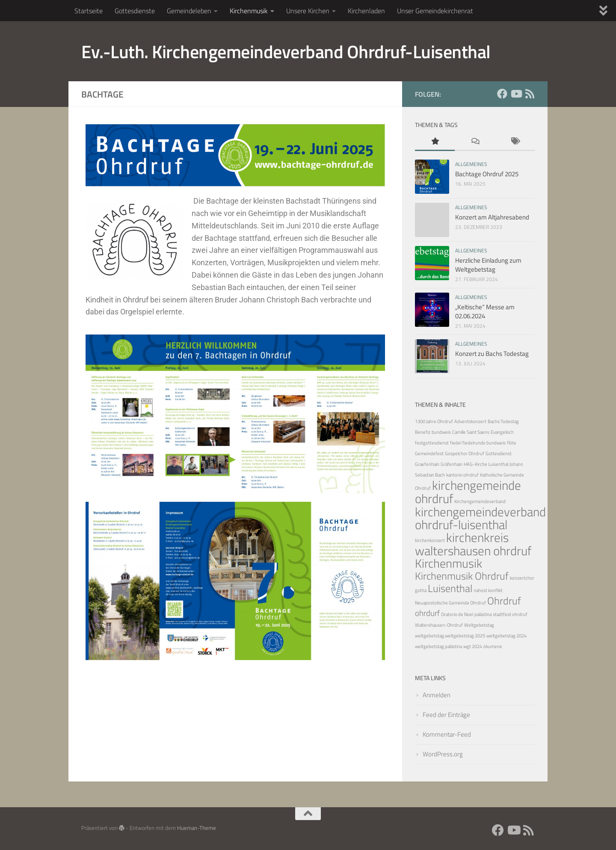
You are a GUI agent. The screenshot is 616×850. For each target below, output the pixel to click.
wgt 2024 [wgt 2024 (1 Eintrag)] (473, 646)
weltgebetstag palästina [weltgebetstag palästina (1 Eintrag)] (438, 646)
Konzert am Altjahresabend (492, 217)
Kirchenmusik (249, 11)
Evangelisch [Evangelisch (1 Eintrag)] (502, 432)
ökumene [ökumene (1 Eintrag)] (493, 646)
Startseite (89, 11)
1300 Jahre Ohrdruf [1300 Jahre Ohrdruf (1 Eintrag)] (434, 421)
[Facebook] (502, 94)
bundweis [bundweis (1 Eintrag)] (441, 432)
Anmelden (437, 695)
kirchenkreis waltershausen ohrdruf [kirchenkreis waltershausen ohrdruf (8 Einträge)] (473, 544)
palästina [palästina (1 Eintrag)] (483, 614)
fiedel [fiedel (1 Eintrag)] (456, 443)
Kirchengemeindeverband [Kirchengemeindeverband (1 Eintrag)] (480, 501)
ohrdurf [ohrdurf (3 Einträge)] (427, 613)
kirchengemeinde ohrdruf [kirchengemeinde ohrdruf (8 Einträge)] (468, 492)
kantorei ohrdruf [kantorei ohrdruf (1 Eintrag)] (462, 475)
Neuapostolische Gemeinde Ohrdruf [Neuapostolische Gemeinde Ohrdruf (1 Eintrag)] (450, 603)
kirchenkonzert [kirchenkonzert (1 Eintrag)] (430, 540)
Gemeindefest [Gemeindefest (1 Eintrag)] (429, 453)
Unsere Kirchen (308, 11)
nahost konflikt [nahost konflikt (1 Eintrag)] (488, 590)
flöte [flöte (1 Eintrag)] (512, 443)
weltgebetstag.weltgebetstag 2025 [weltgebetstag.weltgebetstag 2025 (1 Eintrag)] (450, 636)
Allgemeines (471, 164)
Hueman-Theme (197, 828)
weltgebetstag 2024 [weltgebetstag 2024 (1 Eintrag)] (506, 636)
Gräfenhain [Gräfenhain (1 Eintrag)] (452, 464)
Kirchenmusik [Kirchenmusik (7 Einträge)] (449, 563)
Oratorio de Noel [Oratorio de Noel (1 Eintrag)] (457, 614)
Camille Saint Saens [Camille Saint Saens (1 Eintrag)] (471, 432)
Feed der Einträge (446, 715)
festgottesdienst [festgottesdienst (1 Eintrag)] (432, 443)
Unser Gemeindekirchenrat (435, 11)
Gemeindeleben (189, 11)
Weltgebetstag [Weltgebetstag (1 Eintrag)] (479, 625)
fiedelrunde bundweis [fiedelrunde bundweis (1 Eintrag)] (484, 443)
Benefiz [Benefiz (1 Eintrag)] (423, 432)
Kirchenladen (366, 11)
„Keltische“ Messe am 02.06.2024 (485, 311)
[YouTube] (516, 94)
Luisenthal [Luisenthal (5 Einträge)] (450, 588)
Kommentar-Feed (447, 734)
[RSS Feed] (530, 94)
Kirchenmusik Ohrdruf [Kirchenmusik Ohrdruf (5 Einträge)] (462, 576)
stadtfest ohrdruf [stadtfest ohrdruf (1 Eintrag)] (510, 614)
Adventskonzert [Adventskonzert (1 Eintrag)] (470, 421)
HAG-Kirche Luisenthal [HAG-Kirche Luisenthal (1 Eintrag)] (486, 464)
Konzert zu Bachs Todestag (492, 354)
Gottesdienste (135, 11)
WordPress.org (443, 754)
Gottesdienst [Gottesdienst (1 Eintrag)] (499, 453)
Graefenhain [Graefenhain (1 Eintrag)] (427, 464)
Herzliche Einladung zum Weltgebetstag (488, 265)
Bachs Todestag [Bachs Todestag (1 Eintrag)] (503, 421)
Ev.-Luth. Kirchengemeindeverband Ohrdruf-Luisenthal (286, 51)
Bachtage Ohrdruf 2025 (487, 174)
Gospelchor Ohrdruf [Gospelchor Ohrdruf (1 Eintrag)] (465, 453)
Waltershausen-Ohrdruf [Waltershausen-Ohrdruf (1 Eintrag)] (439, 625)
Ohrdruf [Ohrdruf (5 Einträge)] (504, 600)
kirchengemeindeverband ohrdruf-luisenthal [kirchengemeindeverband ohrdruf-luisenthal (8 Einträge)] (480, 518)
